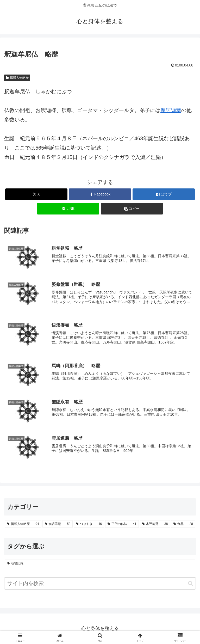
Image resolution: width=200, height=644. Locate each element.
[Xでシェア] (36, 194)
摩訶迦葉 (171, 110)
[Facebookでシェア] (100, 194)
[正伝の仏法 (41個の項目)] (122, 524)
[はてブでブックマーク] (164, 194)
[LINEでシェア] (68, 209)
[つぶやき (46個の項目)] (89, 524)
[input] (100, 584)
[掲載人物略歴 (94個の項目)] (23, 524)
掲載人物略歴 (17, 78)
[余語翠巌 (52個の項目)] (58, 524)
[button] (132, 209)
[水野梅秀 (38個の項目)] (155, 524)
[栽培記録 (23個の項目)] (100, 564)
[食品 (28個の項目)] (183, 524)
